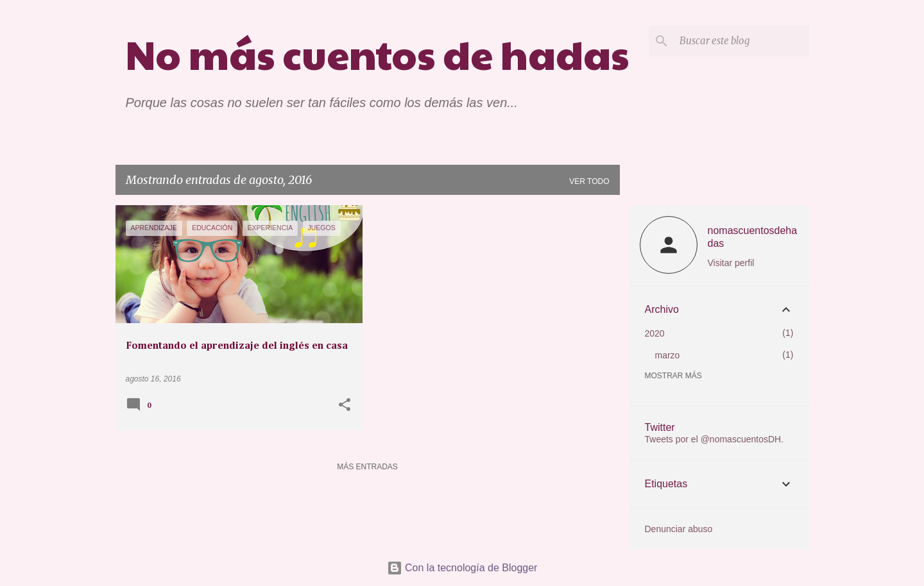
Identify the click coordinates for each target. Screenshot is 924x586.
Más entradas (367, 467)
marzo (668, 355)
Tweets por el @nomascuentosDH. (714, 439)
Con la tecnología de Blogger (462, 568)
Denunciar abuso (679, 529)
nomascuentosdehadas (753, 237)
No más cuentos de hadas (377, 54)
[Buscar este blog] (742, 41)
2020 (655, 333)
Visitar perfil (731, 263)
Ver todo (589, 181)
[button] (345, 406)
